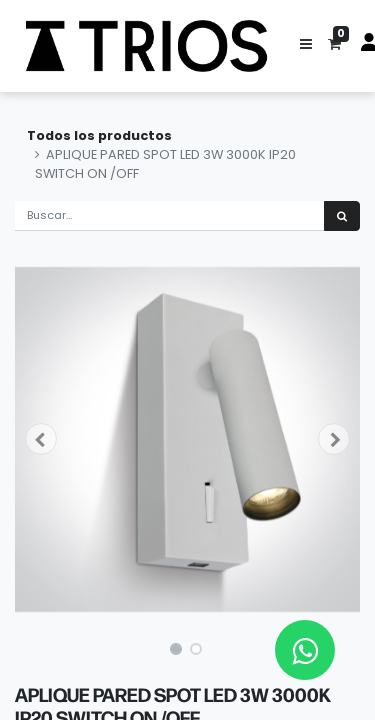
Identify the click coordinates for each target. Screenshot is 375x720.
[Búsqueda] (342, 216)
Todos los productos (99, 135)
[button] (306, 46)
